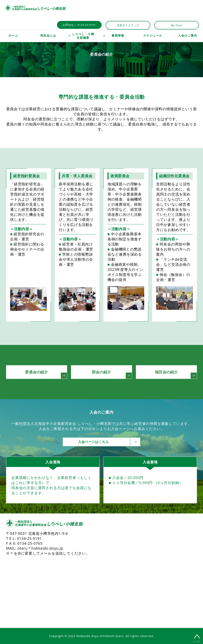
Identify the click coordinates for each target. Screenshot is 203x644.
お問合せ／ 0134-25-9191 (79, 25)
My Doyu (177, 25)
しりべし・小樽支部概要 (83, 36)
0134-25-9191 (30, 538)
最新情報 (118, 36)
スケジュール (153, 36)
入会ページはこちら (105, 442)
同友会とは (48, 36)
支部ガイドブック (128, 25)
